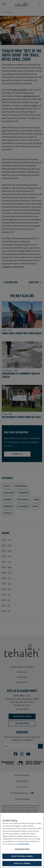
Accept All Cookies (22, 864)
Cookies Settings (22, 849)
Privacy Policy (24, 844)
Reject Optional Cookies (22, 857)
